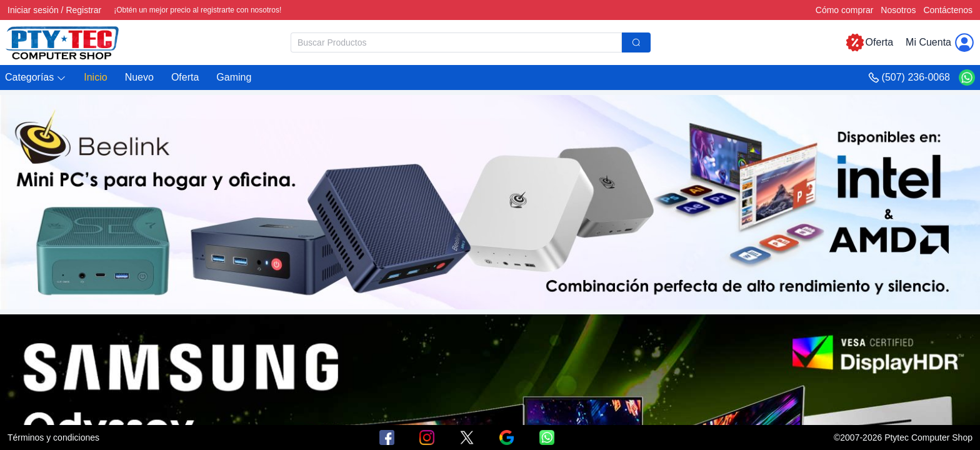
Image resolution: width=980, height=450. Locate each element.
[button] (36, 78)
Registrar (83, 10)
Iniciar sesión (33, 10)
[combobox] (471, 42)
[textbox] (456, 42)
